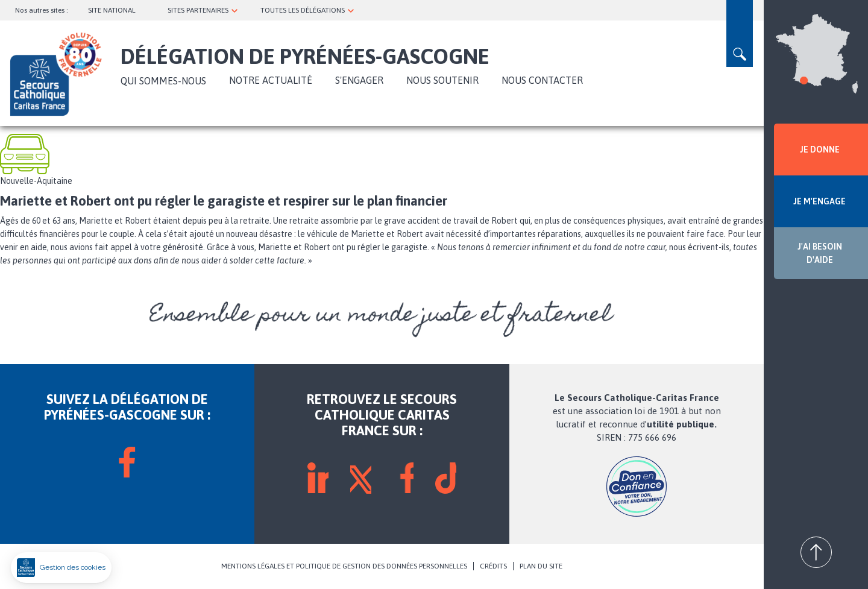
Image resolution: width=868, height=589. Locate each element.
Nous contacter (542, 80)
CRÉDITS (493, 566)
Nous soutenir (442, 80)
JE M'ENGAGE (819, 201)
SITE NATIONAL (112, 10)
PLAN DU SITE (541, 566)
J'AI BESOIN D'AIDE (820, 253)
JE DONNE (820, 150)
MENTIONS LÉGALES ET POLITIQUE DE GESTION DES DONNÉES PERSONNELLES (344, 566)
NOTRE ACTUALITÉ (271, 80)
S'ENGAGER (359, 80)
